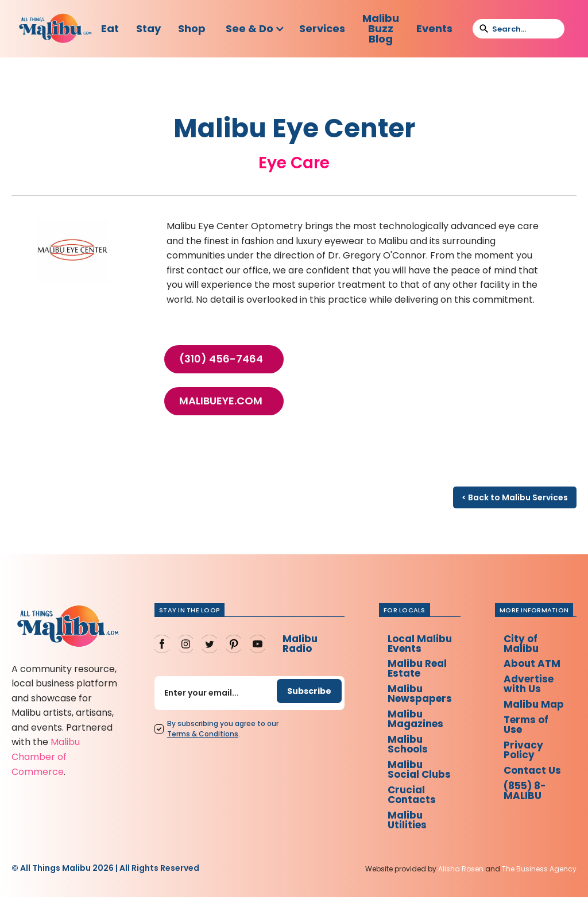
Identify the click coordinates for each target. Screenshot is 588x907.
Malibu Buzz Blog (381, 28)
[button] (255, 29)
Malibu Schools (407, 750)
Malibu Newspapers (420, 697)
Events (434, 28)
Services (322, 28)
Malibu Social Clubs (419, 776)
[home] (55, 29)
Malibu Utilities (406, 829)
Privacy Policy (527, 766)
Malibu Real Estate (417, 671)
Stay (148, 28)
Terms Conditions (199, 736)
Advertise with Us (533, 687)
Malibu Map (525, 713)
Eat (110, 28)
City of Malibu (525, 644)
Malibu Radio (296, 644)
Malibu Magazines (416, 723)
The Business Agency (539, 879)
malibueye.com (221, 401)
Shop (192, 28)
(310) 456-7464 (221, 359)
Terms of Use (531, 740)
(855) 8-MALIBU (530, 808)
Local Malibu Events (420, 644)
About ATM (536, 665)
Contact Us (537, 787)
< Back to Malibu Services (515, 497)
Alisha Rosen (461, 879)
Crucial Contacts (411, 803)
